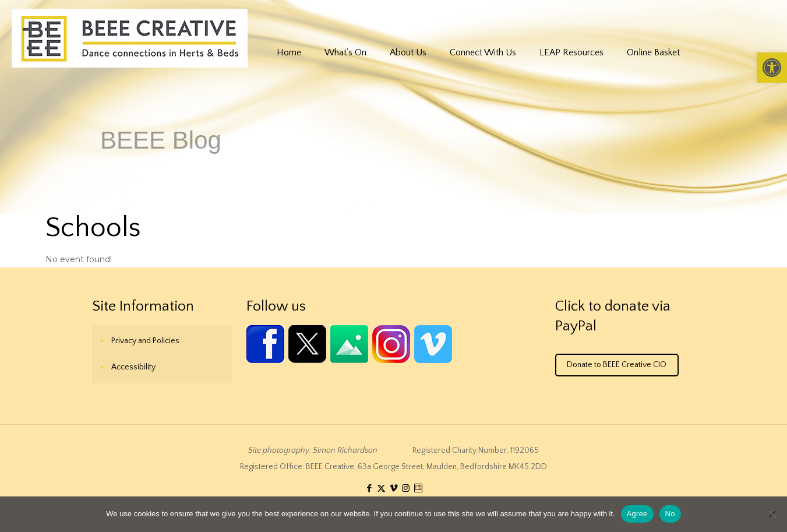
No (670, 514)
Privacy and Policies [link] (145, 341)
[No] (772, 514)
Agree (637, 514)
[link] (772, 68)
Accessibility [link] (133, 367)
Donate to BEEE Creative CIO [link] (617, 365)
